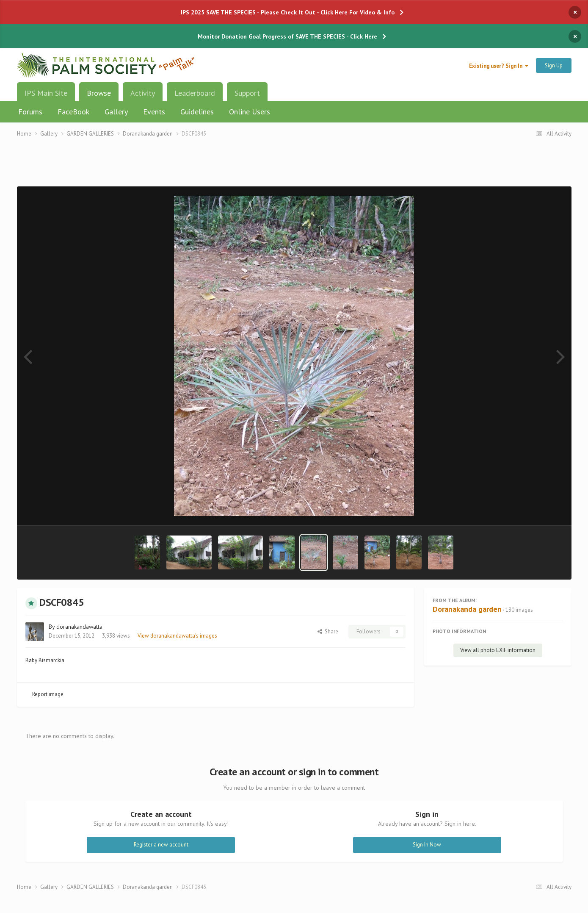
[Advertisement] (294, 167)
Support (247, 93)
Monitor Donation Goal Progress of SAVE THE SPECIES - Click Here (287, 36)
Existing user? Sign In (499, 66)
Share (328, 631)
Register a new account (161, 845)
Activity (143, 93)
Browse (99, 96)
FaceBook (73, 112)
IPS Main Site (46, 93)
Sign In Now (427, 845)
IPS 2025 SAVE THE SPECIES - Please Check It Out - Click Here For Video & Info (288, 12)
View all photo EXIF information (498, 650)
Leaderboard (195, 93)
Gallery (116, 112)
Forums (30, 112)
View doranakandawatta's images (177, 636)
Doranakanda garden (467, 609)
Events (154, 112)
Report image (48, 694)
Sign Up (554, 65)
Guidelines (197, 112)
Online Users (250, 112)
